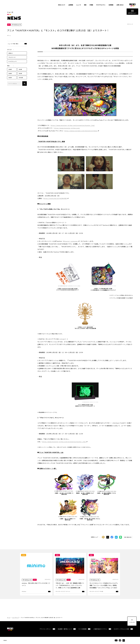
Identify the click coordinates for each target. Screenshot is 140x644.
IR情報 (91, 5)
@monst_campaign (71, 241)
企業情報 (71, 5)
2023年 (20, 73)
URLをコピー (129, 537)
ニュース (79, 5)
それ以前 (21, 78)
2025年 (20, 69)
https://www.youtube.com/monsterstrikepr (81, 131)
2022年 (10, 78)
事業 (85, 5)
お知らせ (10, 53)
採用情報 (111, 5)
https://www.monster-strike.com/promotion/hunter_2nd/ (64, 442)
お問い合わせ (120, 5)
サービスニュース (12, 61)
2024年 (10, 73)
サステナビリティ (101, 5)
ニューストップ (15, 618)
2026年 (10, 69)
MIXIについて (62, 5)
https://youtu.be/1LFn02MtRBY (55, 198)
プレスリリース (12, 57)
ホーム (9, 618)
